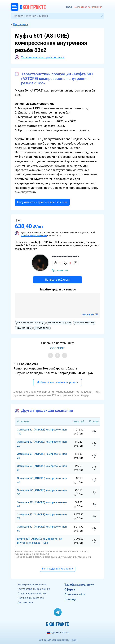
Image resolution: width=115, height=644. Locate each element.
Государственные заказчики (34, 589)
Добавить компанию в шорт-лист (58, 382)
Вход (69, 7)
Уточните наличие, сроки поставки (43, 57)
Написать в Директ (57, 280)
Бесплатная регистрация (88, 7)
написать (94, 432)
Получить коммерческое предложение (42, 202)
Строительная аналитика (32, 593)
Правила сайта (75, 594)
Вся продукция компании (57, 569)
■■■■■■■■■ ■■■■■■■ (65, 256)
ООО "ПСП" (58, 348)
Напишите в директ (25, 557)
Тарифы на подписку (79, 585)
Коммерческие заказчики (32, 584)
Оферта (70, 589)
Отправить (88, 315)
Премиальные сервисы (31, 598)
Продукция (21, 24)
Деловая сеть (25, 602)
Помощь (70, 599)
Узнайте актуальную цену (34, 236)
